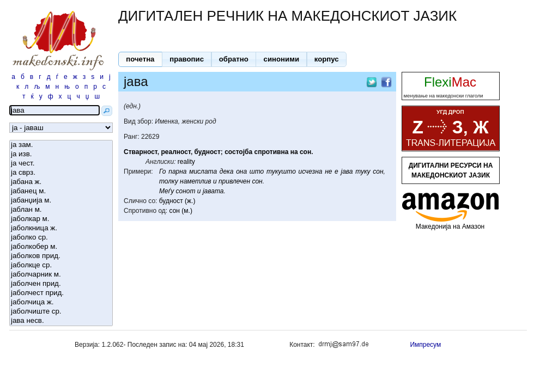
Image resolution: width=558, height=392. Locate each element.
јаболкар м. (61, 219)
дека (227, 171)
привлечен (234, 181)
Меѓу (166, 191)
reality (186, 162)
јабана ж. (61, 182)
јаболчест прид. (61, 293)
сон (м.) (181, 211)
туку (363, 171)
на (294, 152)
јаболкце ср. (61, 265)
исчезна (311, 171)
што (257, 171)
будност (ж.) (177, 201)
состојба (238, 152)
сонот (186, 191)
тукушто (281, 171)
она (241, 171)
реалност (176, 152)
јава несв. (61, 321)
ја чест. (61, 164)
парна (177, 171)
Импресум (425, 345)
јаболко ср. (61, 238)
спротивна (271, 152)
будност (208, 152)
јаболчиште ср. (61, 312)
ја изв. (61, 154)
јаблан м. (61, 210)
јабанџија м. (61, 201)
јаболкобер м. (61, 247)
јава (347, 171)
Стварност (141, 152)
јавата (213, 191)
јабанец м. (61, 191)
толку (169, 181)
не (328, 171)
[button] (140, 59)
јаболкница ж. (61, 228)
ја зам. (61, 145)
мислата (203, 171)
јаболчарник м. (61, 275)
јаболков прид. (61, 256)
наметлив (195, 181)
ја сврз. (61, 173)
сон (305, 152)
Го (163, 171)
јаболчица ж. (61, 302)
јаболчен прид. (61, 284)
